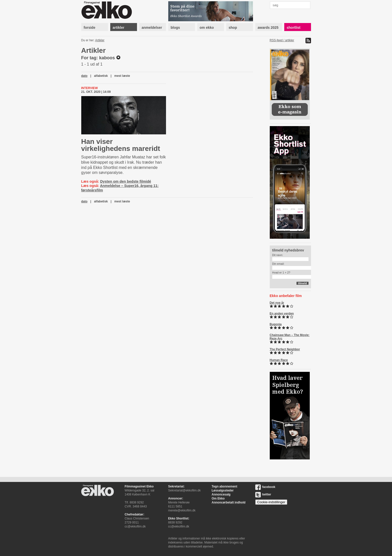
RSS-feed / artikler (282, 40)
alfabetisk (101, 76)
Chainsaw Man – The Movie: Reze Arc (290, 337)
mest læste (122, 76)
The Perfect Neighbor (285, 349)
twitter (263, 494)
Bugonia (276, 324)
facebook (265, 487)
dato (84, 76)
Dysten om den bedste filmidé (125, 181)
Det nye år (277, 303)
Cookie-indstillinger (271, 502)
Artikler (100, 40)
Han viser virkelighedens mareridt (121, 145)
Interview (89, 88)
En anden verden (282, 314)
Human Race (279, 360)
